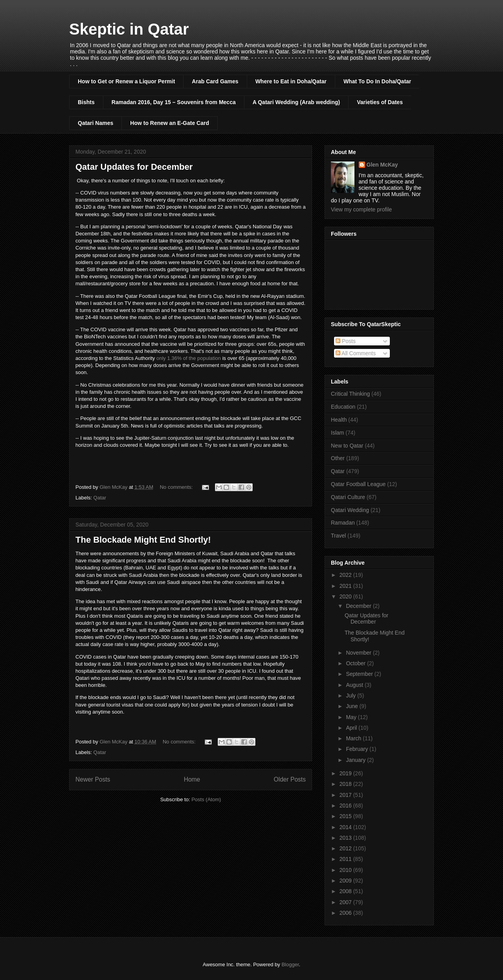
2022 (346, 575)
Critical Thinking (350, 394)
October (356, 663)
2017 (346, 795)
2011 (346, 859)
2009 (346, 881)
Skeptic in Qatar (129, 29)
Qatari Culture (348, 497)
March (354, 738)
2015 (346, 816)
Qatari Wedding (350, 510)
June (352, 706)
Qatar (100, 498)
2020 (346, 596)
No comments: (177, 487)
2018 (346, 784)
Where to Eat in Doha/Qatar (291, 81)
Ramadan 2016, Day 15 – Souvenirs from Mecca (174, 102)
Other (338, 458)
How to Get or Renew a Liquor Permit (126, 81)
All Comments (356, 353)
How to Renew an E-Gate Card (170, 123)
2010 (346, 870)
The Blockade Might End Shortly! (143, 540)
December (359, 606)
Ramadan (343, 523)
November (359, 653)
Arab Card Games (215, 81)
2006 (346, 913)
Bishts (86, 102)
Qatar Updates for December (134, 167)
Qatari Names (95, 123)
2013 (346, 838)
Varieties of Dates (380, 102)
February (358, 749)
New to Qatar (347, 446)
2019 (346, 773)
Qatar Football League (358, 484)
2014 (346, 827)
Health (339, 420)
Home (192, 779)
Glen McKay (382, 165)
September (360, 674)
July (352, 696)
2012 (346, 848)
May (352, 717)
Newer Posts (93, 779)
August (355, 685)
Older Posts (290, 779)
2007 (346, 902)
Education (343, 407)
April (352, 728)
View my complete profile (361, 209)
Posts (346, 341)
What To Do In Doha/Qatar (377, 81)
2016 (346, 806)
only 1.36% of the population (189, 358)
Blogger (290, 964)
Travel (338, 536)
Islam (337, 433)
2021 (346, 586)
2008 (346, 891)
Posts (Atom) (206, 799)
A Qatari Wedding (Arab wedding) (296, 102)
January (356, 760)
